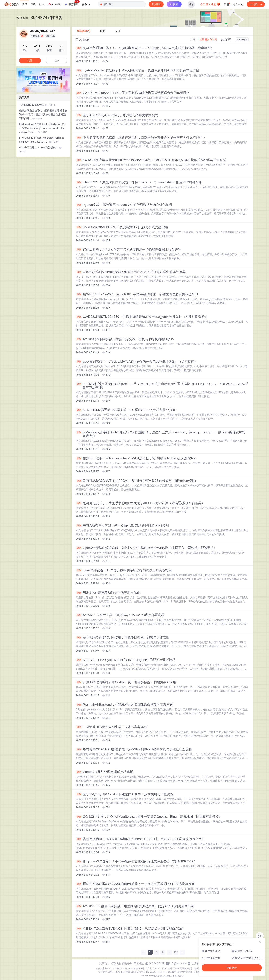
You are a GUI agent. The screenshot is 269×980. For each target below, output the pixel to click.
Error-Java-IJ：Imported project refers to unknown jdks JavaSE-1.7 (42, 140)
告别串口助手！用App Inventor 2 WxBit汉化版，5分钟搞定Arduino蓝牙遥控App (136, 458)
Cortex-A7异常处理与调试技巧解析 (104, 772)
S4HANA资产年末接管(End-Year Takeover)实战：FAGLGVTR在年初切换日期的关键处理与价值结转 (151, 160)
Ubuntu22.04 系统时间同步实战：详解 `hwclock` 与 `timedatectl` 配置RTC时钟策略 (139, 182)
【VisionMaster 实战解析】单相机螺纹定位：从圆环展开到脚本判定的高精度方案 (138, 70)
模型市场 (72, 3)
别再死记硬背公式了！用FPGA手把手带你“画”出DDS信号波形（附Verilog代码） (137, 481)
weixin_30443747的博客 (40, 17)
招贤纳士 (116, 964)
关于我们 (104, 964)
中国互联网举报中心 (135, 972)
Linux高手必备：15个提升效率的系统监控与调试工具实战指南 (124, 570)
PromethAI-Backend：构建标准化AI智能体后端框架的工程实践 (124, 705)
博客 (24, 4)
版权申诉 (198, 972)
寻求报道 (139, 964)
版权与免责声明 (185, 972)
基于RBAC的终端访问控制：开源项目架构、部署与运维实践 (123, 637)
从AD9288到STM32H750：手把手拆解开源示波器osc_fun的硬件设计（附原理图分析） (142, 317)
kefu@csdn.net (178, 964)
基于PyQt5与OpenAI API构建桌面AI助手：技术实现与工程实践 (125, 794)
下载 (33, 4)
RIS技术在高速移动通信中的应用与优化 (108, 593)
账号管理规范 (170, 972)
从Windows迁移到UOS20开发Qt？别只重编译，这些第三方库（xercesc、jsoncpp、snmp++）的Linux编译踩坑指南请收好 (161, 434)
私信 (57, 61)
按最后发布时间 (208, 39)
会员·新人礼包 (210, 4)
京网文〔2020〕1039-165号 (159, 969)
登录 (191, 4)
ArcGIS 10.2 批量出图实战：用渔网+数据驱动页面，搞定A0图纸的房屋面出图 (135, 906)
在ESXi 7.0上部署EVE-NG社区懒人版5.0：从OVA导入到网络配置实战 (130, 929)
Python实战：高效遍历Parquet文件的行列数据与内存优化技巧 (124, 205)
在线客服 (196, 964)
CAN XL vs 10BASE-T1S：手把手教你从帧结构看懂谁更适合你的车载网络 (133, 93)
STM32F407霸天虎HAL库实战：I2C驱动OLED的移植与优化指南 (126, 410)
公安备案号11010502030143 (110, 969)
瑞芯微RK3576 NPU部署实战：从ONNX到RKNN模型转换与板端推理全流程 (134, 749)
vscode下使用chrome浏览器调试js (40, 149)
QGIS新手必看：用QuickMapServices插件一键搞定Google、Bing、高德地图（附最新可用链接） (149, 817)
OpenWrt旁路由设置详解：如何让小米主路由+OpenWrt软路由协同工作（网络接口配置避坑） (147, 548)
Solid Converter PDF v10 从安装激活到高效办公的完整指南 (122, 227)
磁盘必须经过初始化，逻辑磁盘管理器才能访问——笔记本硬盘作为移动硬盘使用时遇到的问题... (43, 114)
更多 (86, 4)
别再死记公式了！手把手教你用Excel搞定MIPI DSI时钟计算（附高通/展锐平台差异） (140, 503)
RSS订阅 (242, 40)
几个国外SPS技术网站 (37, 105)
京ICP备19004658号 (135, 969)
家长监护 (103, 972)
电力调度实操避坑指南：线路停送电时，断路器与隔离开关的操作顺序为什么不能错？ (141, 138)
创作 (256, 4)
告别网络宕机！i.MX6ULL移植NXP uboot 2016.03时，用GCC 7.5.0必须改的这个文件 (141, 839)
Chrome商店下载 (154, 972)
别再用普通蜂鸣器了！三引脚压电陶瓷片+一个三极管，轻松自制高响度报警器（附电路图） (145, 48)
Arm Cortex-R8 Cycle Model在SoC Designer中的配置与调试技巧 (126, 660)
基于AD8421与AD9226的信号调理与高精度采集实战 (117, 115)
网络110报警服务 (116, 972)
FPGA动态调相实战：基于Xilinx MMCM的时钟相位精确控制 (122, 525)
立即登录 (232, 968)
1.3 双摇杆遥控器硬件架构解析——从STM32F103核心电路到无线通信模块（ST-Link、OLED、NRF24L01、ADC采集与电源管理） (162, 386)
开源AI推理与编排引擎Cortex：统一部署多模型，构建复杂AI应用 (126, 682)
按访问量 (226, 39)
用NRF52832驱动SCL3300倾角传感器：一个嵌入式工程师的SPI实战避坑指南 (135, 884)
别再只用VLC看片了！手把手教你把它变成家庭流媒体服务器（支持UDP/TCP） (136, 861)
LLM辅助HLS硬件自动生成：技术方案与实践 (112, 727)
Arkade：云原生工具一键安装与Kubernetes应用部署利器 (120, 615)
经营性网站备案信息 (183, 969)
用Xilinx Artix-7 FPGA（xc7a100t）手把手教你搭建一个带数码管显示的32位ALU (137, 294)
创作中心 (238, 4)
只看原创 (83, 40)
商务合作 (127, 964)
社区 (42, 4)
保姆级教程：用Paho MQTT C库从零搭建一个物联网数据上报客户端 (129, 250)
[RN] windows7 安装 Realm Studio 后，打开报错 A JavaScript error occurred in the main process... (42, 128)
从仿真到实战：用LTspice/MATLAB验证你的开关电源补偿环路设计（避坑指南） (137, 362)
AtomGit (54, 4)
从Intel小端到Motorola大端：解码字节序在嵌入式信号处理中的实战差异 (131, 272)
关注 (30, 61)
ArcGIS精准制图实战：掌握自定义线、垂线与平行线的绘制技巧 (125, 339)
